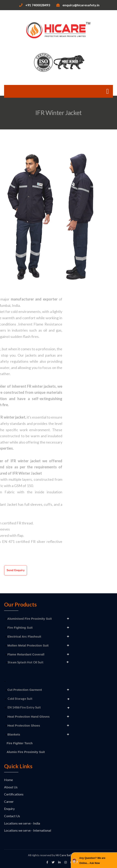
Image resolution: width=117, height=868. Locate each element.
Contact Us (12, 816)
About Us (11, 787)
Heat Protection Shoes (23, 725)
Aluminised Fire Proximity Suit (29, 619)
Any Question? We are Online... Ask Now (92, 861)
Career (9, 801)
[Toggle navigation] (108, 91)
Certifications (14, 794)
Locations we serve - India (22, 823)
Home (8, 780)
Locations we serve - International (28, 830)
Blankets (13, 734)
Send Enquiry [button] (16, 570)
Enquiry (9, 809)
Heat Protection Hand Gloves (28, 717)
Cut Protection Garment (24, 690)
